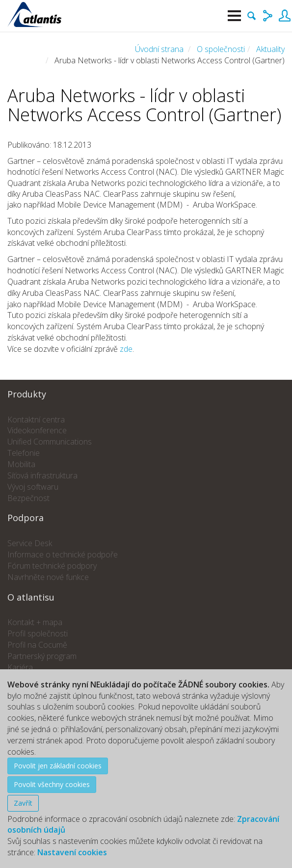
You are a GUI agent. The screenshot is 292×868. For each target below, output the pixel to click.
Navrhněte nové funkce (48, 577)
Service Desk (30, 543)
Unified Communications (50, 442)
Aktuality (270, 49)
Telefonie (24, 453)
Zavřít (23, 803)
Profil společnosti (38, 633)
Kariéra (20, 667)
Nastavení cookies (72, 852)
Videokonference (37, 430)
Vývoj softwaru (33, 487)
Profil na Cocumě (37, 645)
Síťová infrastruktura (42, 475)
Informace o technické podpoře (63, 554)
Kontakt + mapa (35, 622)
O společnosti (221, 49)
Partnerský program (42, 656)
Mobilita (21, 464)
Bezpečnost (28, 498)
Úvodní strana (159, 49)
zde (126, 349)
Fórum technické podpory (52, 566)
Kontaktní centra (36, 420)
